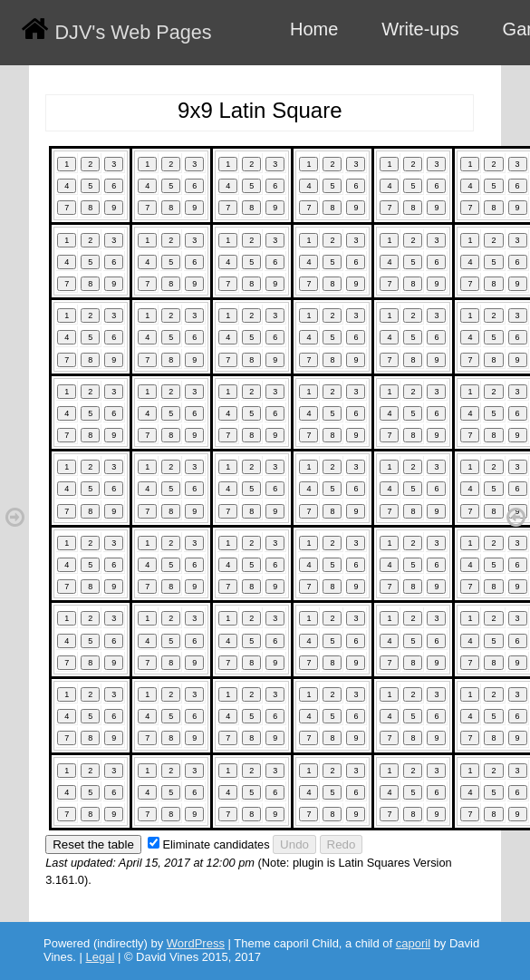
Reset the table (93, 844)
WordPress (196, 943)
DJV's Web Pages (134, 32)
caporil (413, 943)
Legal (101, 957)
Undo (294, 844)
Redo (342, 844)
